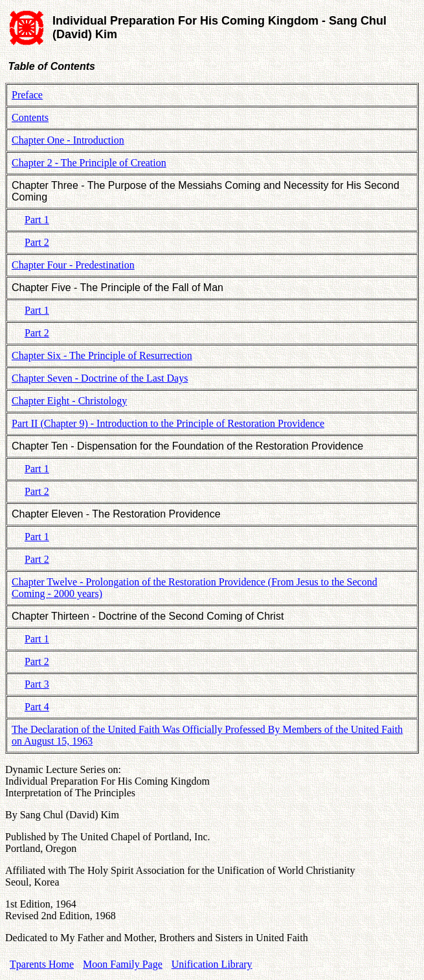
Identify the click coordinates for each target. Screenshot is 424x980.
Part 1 (37, 220)
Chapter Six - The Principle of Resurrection (102, 355)
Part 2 (37, 242)
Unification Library (212, 964)
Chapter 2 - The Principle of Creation (89, 163)
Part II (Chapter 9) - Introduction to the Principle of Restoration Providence (168, 423)
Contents (30, 117)
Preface (27, 95)
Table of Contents (50, 66)
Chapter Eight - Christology (69, 401)
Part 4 (37, 707)
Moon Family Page (123, 964)
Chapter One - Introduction (68, 140)
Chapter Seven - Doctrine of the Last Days (100, 378)
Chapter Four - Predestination (73, 265)
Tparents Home (42, 964)
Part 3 (37, 684)
